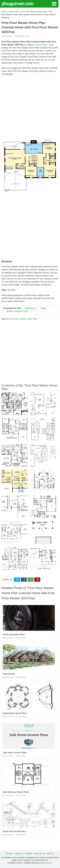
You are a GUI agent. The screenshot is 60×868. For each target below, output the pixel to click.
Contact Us (19, 854)
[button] (54, 4)
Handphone (30, 308)
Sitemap (9, 854)
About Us (50, 854)
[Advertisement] (30, 108)
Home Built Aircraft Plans (14, 831)
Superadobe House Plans (15, 713)
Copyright (28, 854)
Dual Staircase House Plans (16, 792)
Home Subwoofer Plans (14, 634)
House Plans (6, 36)
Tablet (43, 308)
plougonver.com (17, 3)
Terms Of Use (39, 854)
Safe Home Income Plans (15, 753)
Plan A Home (9, 674)
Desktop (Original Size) (17, 311)
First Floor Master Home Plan (23, 319)
